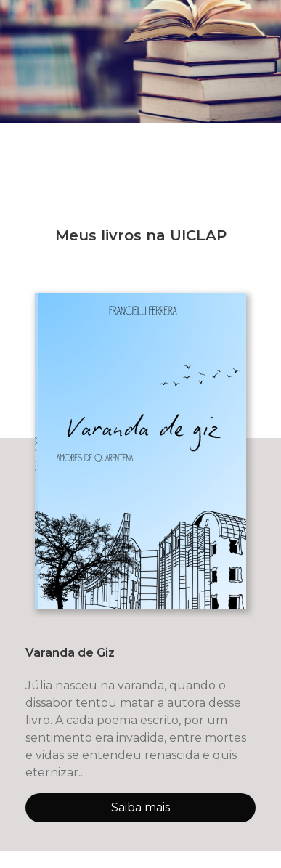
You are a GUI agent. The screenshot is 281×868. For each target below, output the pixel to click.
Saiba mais (140, 807)
